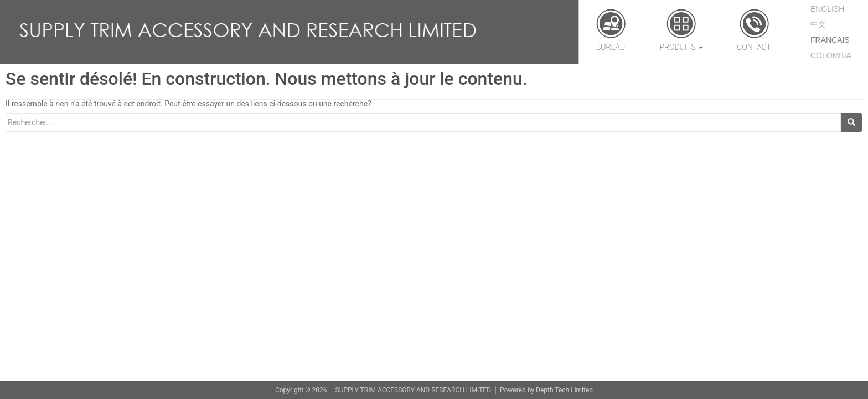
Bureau (611, 30)
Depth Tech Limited (564, 390)
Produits (682, 30)
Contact (754, 30)
